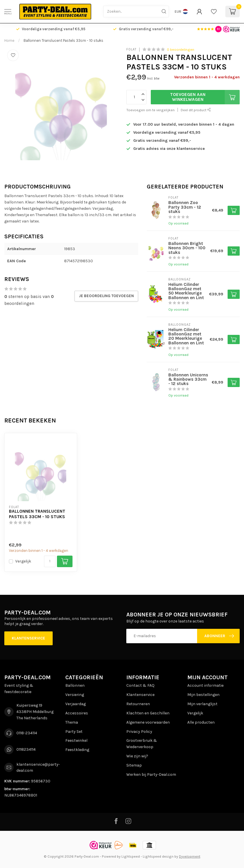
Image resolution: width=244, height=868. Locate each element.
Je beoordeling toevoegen (106, 296)
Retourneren (138, 704)
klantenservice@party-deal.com (38, 768)
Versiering (75, 695)
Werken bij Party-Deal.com (151, 774)
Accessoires (77, 713)
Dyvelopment (190, 856)
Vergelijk (23, 561)
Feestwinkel (76, 740)
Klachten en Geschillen (148, 713)
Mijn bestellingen (203, 695)
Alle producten (201, 722)
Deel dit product (196, 110)
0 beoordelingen (181, 49)
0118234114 (26, 749)
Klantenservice (28, 638)
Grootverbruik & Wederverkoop (142, 744)
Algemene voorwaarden (148, 722)
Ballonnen (75, 685)
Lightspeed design (158, 856)
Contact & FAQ (140, 685)
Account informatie (205, 685)
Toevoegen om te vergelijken (150, 110)
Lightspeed (131, 856)
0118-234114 (27, 733)
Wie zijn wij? (137, 756)
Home (9, 40)
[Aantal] (50, 561)
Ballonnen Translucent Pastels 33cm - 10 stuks (63, 40)
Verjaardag (76, 704)
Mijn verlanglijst (202, 704)
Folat (131, 49)
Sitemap (134, 765)
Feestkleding (77, 750)
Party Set (74, 732)
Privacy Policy (139, 732)
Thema (72, 722)
